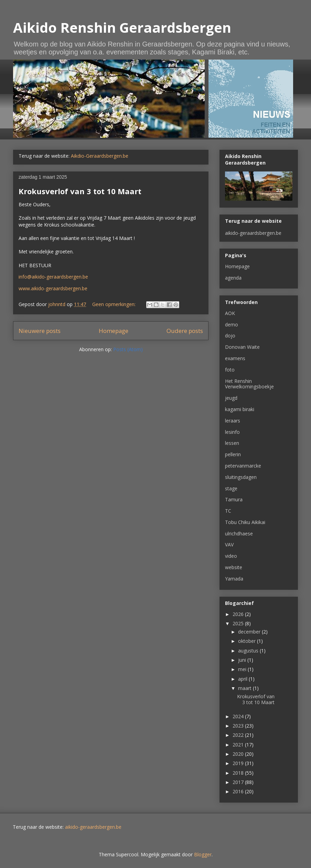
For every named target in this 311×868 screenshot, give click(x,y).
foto (230, 370)
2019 (239, 763)
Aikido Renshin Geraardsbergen (122, 27)
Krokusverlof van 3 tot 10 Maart (80, 191)
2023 (239, 726)
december (250, 632)
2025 (239, 623)
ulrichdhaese (239, 534)
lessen (232, 443)
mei (243, 669)
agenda (233, 278)
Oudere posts (185, 331)
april (243, 679)
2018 (239, 773)
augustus (249, 651)
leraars (233, 421)
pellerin (233, 454)
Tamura (234, 499)
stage (231, 488)
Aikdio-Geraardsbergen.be (100, 156)
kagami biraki (240, 409)
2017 (239, 782)
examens (235, 358)
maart (245, 688)
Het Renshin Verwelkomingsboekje (249, 384)
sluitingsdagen (241, 477)
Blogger (203, 854)
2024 (239, 716)
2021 (239, 745)
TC (228, 511)
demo (232, 325)
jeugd (231, 398)
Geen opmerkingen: (115, 304)
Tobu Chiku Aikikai (245, 522)
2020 (239, 754)
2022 (239, 735)
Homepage (114, 331)
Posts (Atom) (128, 349)
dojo (230, 336)
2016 (239, 791)
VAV (229, 545)
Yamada (234, 579)
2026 (239, 614)
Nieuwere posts (40, 331)
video (231, 556)
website (234, 567)
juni (243, 660)
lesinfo (232, 432)
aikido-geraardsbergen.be (253, 233)
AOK (230, 313)
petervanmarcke (243, 466)
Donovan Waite (242, 347)
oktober (248, 641)
